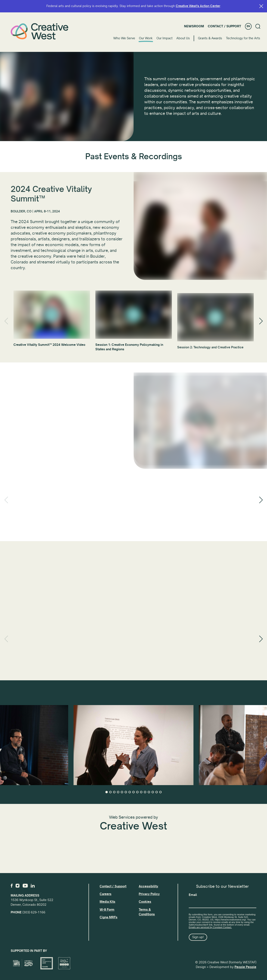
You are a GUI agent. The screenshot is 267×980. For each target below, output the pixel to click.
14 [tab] (157, 792)
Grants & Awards (210, 38)
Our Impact (164, 38)
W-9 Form (107, 910)
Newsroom (194, 26)
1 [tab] (107, 792)
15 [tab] (160, 792)
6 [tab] (126, 792)
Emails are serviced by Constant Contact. (210, 927)
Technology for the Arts (243, 38)
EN (248, 26)
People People (245, 967)
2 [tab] (110, 792)
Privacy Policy (149, 894)
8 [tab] (133, 792)
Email (193, 895)
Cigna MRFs (108, 917)
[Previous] (6, 321)
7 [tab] (130, 792)
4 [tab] (118, 792)
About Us (183, 38)
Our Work (146, 38)
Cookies (145, 902)
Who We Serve (124, 38)
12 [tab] (149, 792)
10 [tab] (141, 792)
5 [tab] (122, 792)
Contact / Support (224, 26)
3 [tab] (114, 792)
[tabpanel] (133, 745)
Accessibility (148, 886)
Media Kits (107, 902)
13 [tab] (153, 792)
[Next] (261, 321)
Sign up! (198, 937)
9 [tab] (137, 792)
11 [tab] (145, 792)
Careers (105, 894)
